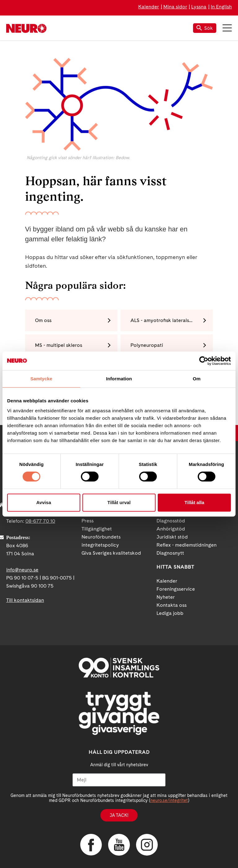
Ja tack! (119, 815)
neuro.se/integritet (169, 800)
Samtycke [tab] (41, 379)
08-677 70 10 (40, 521)
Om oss (43, 320)
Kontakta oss (172, 605)
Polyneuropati (147, 345)
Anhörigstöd (171, 529)
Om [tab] (197, 379)
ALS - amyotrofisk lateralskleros (167, 320)
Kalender (149, 7)
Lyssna (199, 7)
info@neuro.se (22, 570)
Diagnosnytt (170, 553)
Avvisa (44, 502)
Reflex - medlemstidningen (187, 545)
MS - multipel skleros (59, 345)
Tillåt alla (194, 502)
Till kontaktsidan (25, 600)
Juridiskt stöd (172, 537)
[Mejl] (119, 780)
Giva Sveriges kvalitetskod (111, 553)
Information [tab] (119, 379)
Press (88, 521)
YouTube (119, 845)
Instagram (147, 845)
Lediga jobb (170, 613)
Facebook (91, 845)
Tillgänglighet (97, 529)
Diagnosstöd (171, 521)
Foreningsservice (176, 589)
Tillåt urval (119, 502)
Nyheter (166, 597)
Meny (227, 28)
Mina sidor (175, 7)
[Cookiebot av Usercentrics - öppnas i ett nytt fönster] (204, 361)
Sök (205, 28)
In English (221, 7)
